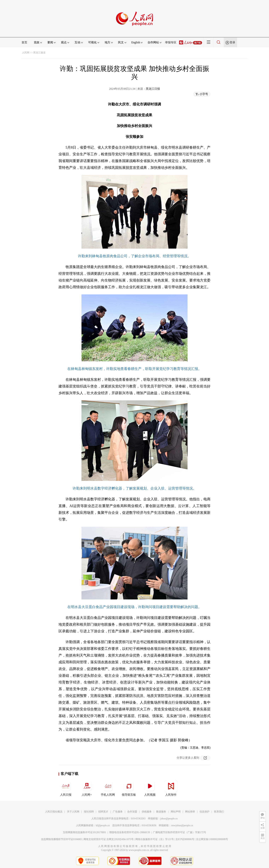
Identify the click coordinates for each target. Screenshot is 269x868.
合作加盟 (132, 812)
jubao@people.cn (169, 819)
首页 (24, 42)
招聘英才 (103, 812)
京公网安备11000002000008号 (212, 839)
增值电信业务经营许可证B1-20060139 (130, 832)
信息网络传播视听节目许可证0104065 (61, 839)
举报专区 (171, 42)
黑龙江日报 (153, 89)
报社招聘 (89, 812)
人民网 (26, 53)
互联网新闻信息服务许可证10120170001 (85, 832)
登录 (232, 42)
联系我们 (219, 812)
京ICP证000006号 (185, 839)
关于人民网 (73, 812)
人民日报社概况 (54, 812)
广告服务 (118, 812)
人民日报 (66, 788)
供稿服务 (147, 812)
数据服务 (161, 812)
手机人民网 (108, 788)
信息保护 (204, 812)
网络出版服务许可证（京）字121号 (155, 839)
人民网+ (87, 788)
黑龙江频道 (39, 53)
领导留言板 (129, 788)
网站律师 (190, 812)
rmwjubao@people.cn (182, 825)
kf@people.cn (103, 825)
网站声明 (176, 812)
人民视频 (150, 788)
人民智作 (171, 788)
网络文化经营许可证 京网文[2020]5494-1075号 (109, 839)
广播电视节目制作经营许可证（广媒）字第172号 (179, 832)
